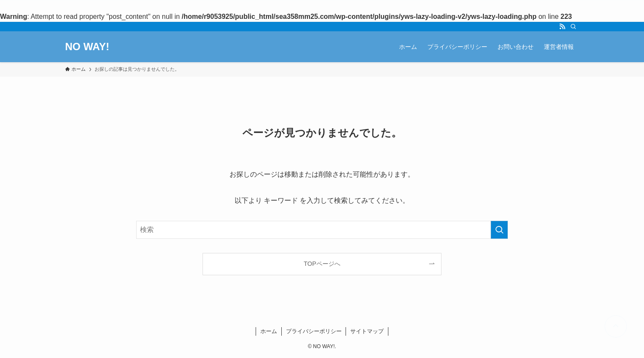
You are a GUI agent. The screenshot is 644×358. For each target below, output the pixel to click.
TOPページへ (322, 264)
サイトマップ (367, 331)
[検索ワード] (322, 230)
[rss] (562, 27)
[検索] (573, 27)
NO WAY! (87, 47)
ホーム (269, 331)
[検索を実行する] (499, 230)
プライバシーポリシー (314, 331)
